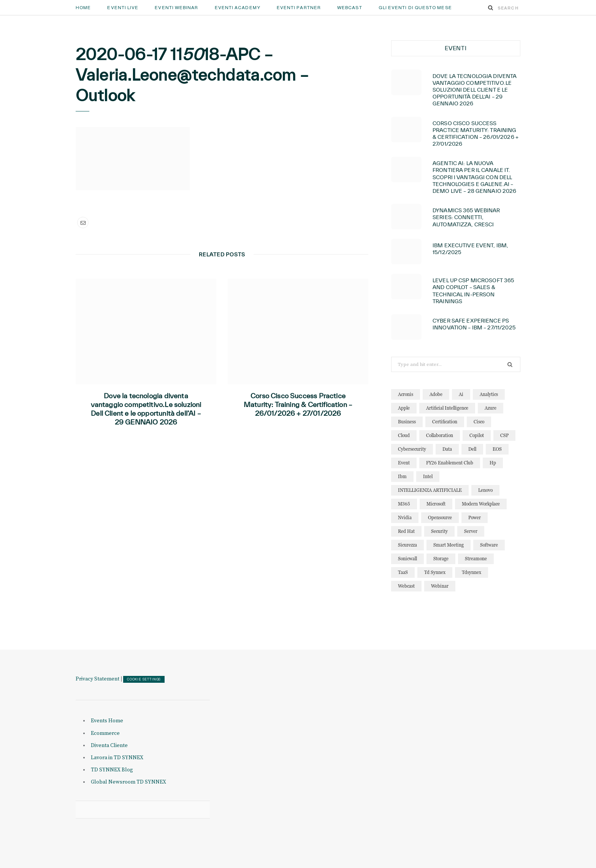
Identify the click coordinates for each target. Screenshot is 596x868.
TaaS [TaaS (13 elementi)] (403, 572)
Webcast (350, 8)
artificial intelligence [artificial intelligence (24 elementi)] (447, 408)
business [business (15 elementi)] (407, 422)
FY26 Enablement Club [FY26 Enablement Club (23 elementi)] (450, 463)
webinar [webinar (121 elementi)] (440, 586)
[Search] (491, 8)
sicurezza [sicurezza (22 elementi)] (407, 545)
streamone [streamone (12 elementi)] (476, 559)
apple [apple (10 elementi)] (404, 408)
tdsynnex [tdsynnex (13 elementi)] (472, 572)
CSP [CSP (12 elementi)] (504, 435)
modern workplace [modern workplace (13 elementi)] (481, 504)
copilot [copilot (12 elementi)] (477, 435)
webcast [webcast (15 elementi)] (406, 586)
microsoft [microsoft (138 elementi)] (436, 504)
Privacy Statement (97, 679)
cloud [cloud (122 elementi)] (404, 435)
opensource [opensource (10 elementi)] (440, 517)
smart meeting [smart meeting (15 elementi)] (449, 545)
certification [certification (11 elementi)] (445, 422)
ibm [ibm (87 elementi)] (402, 476)
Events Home (107, 721)
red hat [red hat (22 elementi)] (406, 531)
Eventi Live (123, 8)
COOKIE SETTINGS (144, 679)
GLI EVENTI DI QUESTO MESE (415, 8)
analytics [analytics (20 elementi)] (489, 394)
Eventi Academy (238, 8)
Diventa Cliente (109, 746)
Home (83, 8)
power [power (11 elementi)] (475, 517)
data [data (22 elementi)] (447, 449)
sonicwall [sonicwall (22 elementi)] (407, 559)
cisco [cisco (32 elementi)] (479, 422)
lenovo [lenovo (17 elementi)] (485, 490)
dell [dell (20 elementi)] (472, 449)
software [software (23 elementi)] (489, 545)
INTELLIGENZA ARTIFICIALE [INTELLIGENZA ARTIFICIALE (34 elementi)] (430, 490)
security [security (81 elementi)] (439, 531)
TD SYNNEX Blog (112, 770)
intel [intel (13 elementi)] (428, 476)
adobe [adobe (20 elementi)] (436, 394)
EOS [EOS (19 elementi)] (497, 449)
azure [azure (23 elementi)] (491, 408)
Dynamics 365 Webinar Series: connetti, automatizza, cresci (466, 217)
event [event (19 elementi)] (404, 463)
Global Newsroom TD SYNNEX (128, 782)
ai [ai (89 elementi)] (461, 394)
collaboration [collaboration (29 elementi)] (440, 435)
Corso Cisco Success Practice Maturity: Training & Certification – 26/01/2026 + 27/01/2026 (298, 405)
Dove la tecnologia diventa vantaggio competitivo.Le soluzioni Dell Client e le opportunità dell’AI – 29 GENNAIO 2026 (146, 409)
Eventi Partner (299, 8)
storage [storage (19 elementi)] (441, 559)
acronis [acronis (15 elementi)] (406, 394)
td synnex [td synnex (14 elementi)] (435, 572)
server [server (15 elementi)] (471, 531)
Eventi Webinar (176, 8)
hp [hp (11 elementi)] (493, 463)
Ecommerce (105, 733)
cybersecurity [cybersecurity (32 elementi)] (412, 449)
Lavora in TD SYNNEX (117, 758)
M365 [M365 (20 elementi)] (404, 504)
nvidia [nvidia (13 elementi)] (405, 517)
